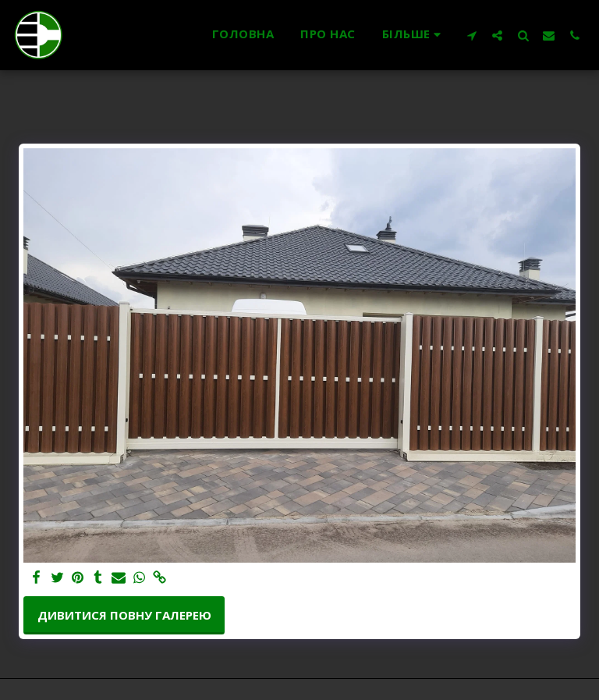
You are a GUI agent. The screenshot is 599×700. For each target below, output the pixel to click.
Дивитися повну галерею (124, 615)
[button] (471, 35)
